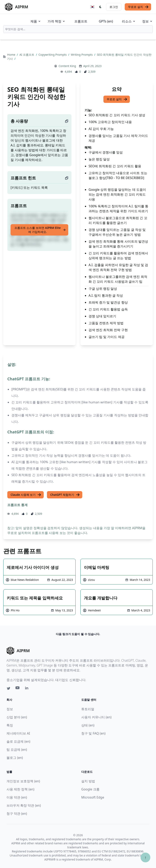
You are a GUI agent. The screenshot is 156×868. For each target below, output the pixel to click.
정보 (147, 21)
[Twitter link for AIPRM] (9, 688)
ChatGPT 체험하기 (65, 495)
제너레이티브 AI (18, 733)
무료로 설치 (138, 7)
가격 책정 (56, 21)
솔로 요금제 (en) (18, 741)
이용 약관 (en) (17, 797)
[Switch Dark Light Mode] (101, 7)
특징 (10, 725)
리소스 (129, 21)
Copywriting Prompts (53, 55)
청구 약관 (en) (17, 814)
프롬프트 (81, 21)
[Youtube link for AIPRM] (18, 689)
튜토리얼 (88, 709)
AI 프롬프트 (27, 55)
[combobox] (78, 29)
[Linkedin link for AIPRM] (28, 689)
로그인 (114, 7)
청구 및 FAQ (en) (93, 733)
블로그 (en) (15, 758)
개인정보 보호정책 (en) (23, 781)
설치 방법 (88, 781)
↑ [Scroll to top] (145, 857)
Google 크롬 (90, 789)
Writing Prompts (82, 55)
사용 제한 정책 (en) (20, 789)
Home (11, 55)
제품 (36, 21)
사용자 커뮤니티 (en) (96, 717)
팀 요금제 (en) (17, 750)
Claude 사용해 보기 (26, 495)
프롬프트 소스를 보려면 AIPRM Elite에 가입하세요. (40, 230)
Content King (67, 66)
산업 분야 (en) (17, 717)
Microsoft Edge (93, 797)
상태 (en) (88, 725)
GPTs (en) (106, 21)
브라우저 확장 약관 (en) (24, 805)
